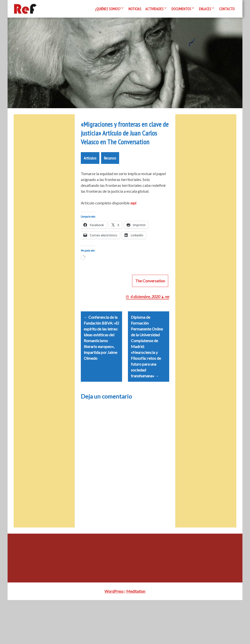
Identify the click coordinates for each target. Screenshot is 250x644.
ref (167, 335)
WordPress (114, 635)
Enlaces (205, 9)
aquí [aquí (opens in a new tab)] (133, 235)
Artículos (90, 190)
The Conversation (150, 319)
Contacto (227, 9)
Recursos (110, 190)
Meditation (136, 635)
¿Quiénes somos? (108, 9)
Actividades (154, 9)
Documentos (181, 9)
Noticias (135, 9)
